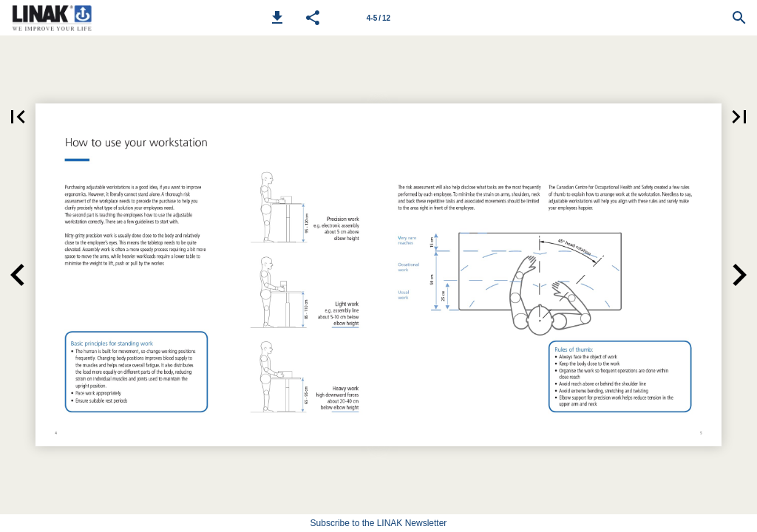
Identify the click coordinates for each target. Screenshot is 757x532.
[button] (277, 18)
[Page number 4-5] (378, 18)
